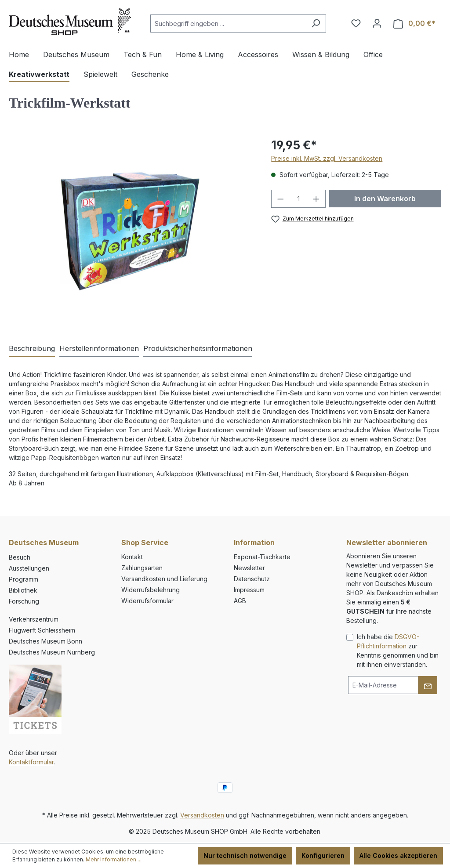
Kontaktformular (31, 762)
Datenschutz (252, 579)
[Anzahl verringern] (280, 199)
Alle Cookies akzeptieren (398, 855)
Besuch (20, 557)
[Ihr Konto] (377, 23)
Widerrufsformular (147, 601)
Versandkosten (202, 815)
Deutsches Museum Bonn (45, 641)
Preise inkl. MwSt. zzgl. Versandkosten (327, 158)
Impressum (249, 590)
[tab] (32, 349)
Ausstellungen (29, 568)
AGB (240, 601)
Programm (24, 579)
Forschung (24, 601)
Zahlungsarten (142, 568)
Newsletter (249, 568)
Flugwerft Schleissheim (42, 630)
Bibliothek (23, 590)
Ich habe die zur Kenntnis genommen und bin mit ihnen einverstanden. (398, 651)
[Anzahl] (299, 199)
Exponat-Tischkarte (262, 557)
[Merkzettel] (356, 23)
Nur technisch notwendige (245, 855)
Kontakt (132, 557)
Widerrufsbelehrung (151, 590)
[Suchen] (316, 24)
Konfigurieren (323, 855)
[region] (131, 231)
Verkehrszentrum (34, 619)
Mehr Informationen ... (114, 859)
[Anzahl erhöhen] (316, 199)
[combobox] (228, 24)
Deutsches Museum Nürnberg (52, 652)
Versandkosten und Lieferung (164, 579)
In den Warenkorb (385, 199)
